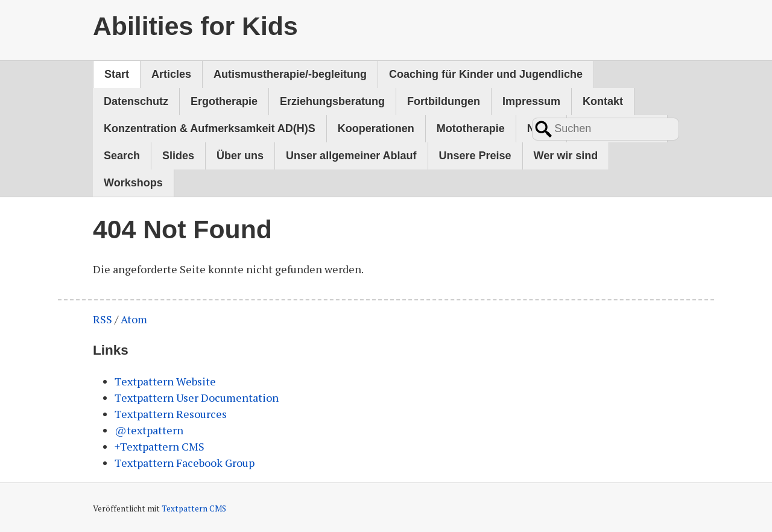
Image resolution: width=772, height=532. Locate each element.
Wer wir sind (566, 156)
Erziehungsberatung (332, 101)
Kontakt (603, 101)
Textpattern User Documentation (197, 397)
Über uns (240, 156)
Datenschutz (136, 101)
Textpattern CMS (194, 508)
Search (122, 156)
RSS (103, 319)
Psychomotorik (617, 128)
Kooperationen (376, 128)
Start (117, 74)
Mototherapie (471, 128)
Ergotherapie (224, 101)
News (541, 128)
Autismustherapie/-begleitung (290, 74)
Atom (134, 319)
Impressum (531, 101)
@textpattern (149, 430)
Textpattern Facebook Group (185, 463)
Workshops (133, 183)
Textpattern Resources (171, 414)
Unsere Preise (475, 156)
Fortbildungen (444, 101)
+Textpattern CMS (160, 446)
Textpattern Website (165, 381)
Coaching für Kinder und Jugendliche (486, 74)
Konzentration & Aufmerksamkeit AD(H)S (210, 128)
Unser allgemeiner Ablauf (351, 156)
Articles (171, 74)
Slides (178, 156)
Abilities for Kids (195, 26)
